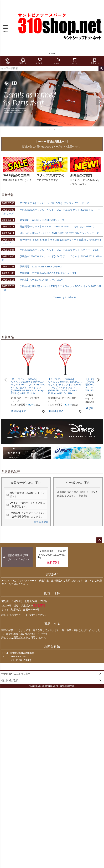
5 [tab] (55, 130)
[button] (6, 380)
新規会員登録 (41, 522)
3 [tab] (50, 130)
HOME (7, 61)
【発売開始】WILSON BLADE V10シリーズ (33, 220)
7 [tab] (59, 130)
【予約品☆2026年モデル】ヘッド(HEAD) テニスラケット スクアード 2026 (50, 250)
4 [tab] (52, 130)
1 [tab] (45, 130)
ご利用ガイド (94, 61)
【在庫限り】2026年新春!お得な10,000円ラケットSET (39, 273)
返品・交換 (52, 624)
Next (100, 101)
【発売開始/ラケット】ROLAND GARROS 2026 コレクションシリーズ (48, 227)
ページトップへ (99, 540)
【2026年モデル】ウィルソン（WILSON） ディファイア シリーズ (45, 203)
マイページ (58, 61)
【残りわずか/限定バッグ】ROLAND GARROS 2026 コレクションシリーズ (50, 233)
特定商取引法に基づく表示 (16, 674)
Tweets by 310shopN (65, 297)
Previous (4, 101)
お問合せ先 (52, 646)
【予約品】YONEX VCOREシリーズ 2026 (32, 280)
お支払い (52, 574)
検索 (101, 68)
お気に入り (40, 61)
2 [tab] (47, 130)
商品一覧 (23, 61)
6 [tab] (57, 130)
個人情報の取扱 (10, 680)
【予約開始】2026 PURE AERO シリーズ (32, 267)
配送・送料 (52, 593)
